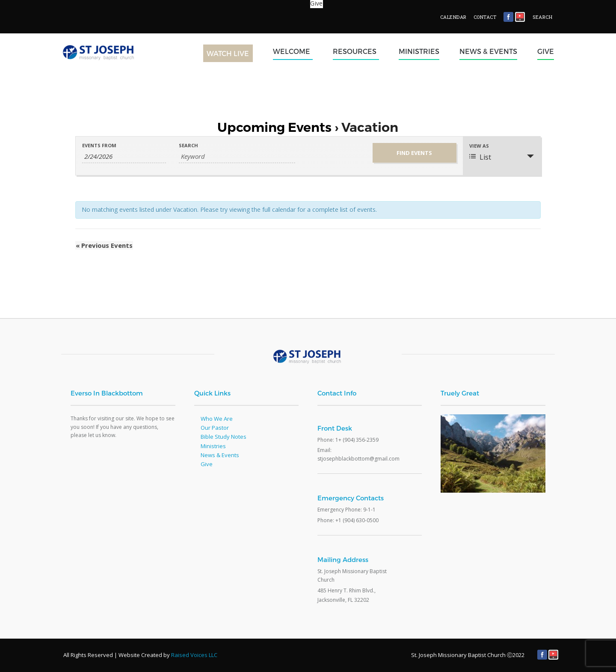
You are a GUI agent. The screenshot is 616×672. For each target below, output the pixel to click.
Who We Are (217, 419)
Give (546, 51)
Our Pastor (215, 428)
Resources (356, 51)
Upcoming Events (274, 127)
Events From (99, 145)
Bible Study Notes (224, 437)
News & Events (488, 51)
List (480, 157)
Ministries (419, 51)
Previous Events (104, 245)
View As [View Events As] (479, 146)
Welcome (293, 51)
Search (188, 145)
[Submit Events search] (415, 153)
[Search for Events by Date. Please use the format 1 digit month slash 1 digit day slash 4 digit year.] (124, 156)
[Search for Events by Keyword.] (237, 156)
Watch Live (228, 53)
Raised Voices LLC (194, 655)
